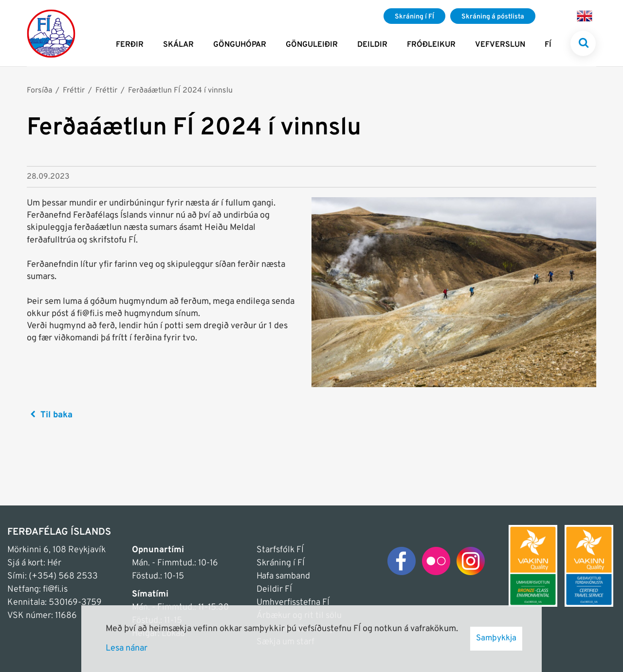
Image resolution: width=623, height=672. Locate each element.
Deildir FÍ (274, 589)
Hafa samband (283, 576)
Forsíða (39, 91)
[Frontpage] (51, 33)
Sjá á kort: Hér (34, 563)
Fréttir (74, 91)
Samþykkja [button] (496, 638)
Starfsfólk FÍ (280, 550)
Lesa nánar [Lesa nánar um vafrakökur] (127, 648)
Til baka (56, 415)
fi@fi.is (55, 589)
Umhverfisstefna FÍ (293, 603)
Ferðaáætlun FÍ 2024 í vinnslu (180, 91)
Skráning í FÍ (281, 563)
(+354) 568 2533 (63, 576)
